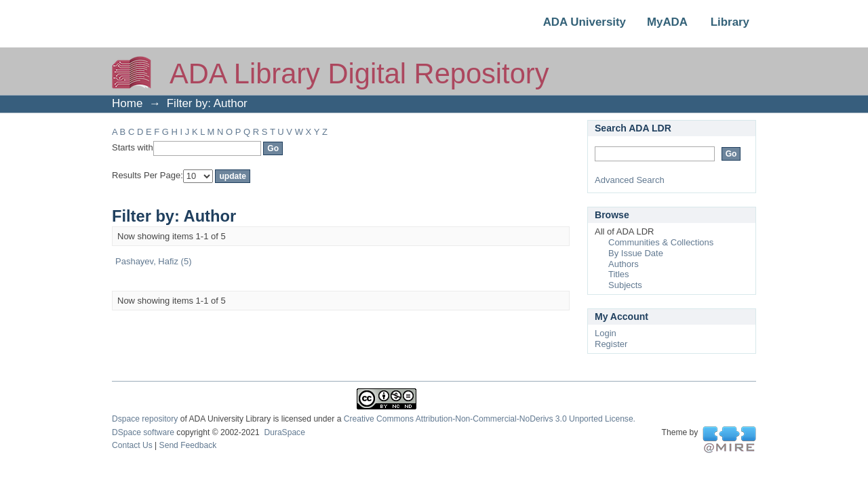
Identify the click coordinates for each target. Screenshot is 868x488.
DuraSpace (284, 432)
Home (127, 103)
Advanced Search (630, 180)
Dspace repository (145, 419)
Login (606, 333)
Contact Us (132, 445)
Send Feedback (188, 445)
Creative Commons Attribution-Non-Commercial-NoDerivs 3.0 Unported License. (490, 419)
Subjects (625, 285)
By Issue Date (636, 253)
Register (611, 344)
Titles (619, 274)
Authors (624, 264)
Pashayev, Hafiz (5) (153, 261)
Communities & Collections (661, 242)
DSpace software (143, 432)
